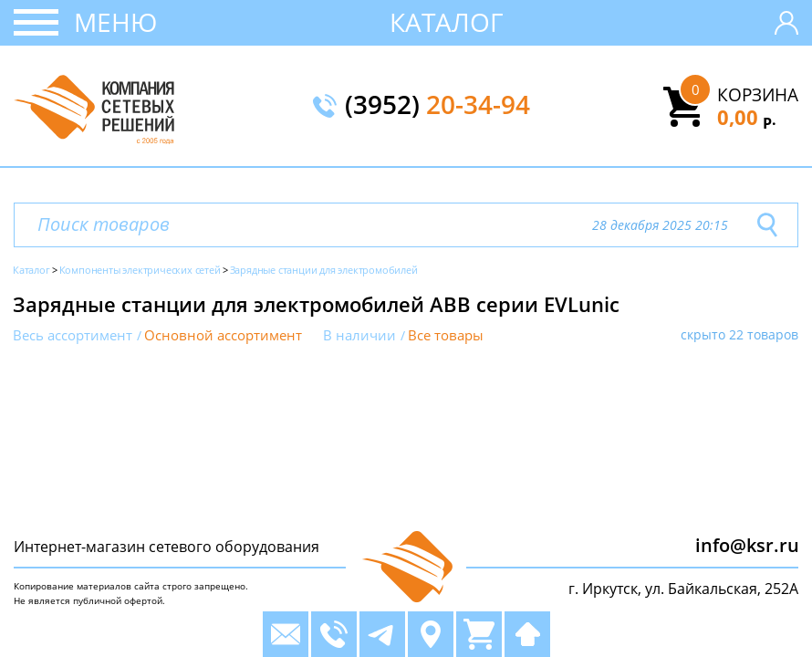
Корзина (758, 95)
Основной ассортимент (223, 335)
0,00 (747, 117)
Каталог (447, 22)
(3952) (437, 106)
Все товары (446, 335)
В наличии (359, 335)
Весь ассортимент (73, 335)
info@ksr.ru (747, 545)
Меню (115, 22)
